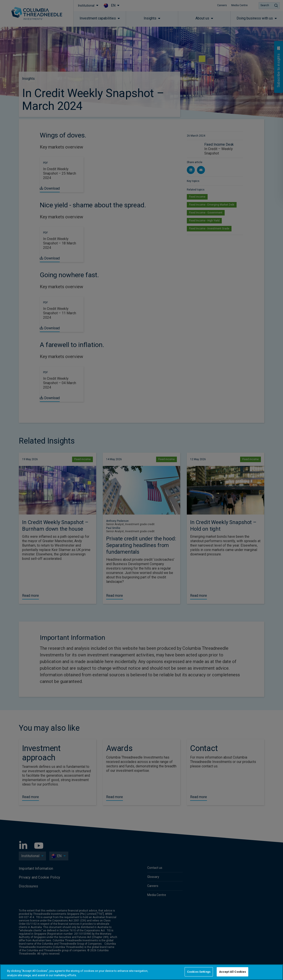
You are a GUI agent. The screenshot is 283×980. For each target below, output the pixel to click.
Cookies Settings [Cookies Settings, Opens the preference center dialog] (199, 972)
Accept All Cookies (232, 972)
